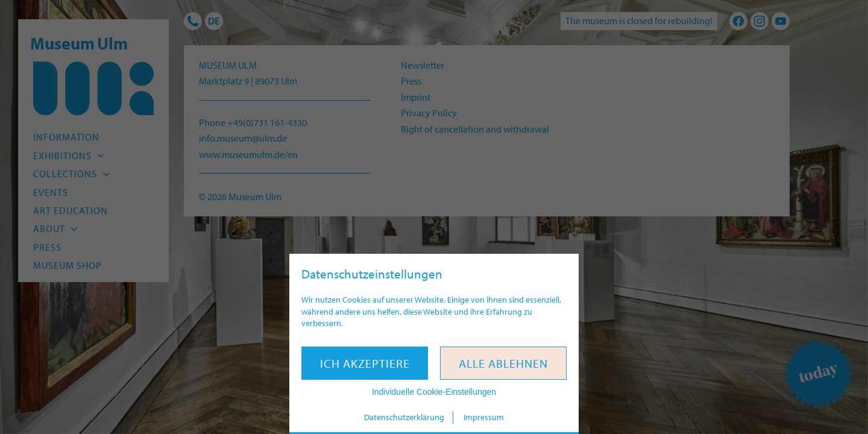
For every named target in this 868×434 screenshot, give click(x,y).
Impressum (484, 417)
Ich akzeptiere (365, 363)
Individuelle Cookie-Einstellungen (434, 392)
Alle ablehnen (503, 363)
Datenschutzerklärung (404, 417)
